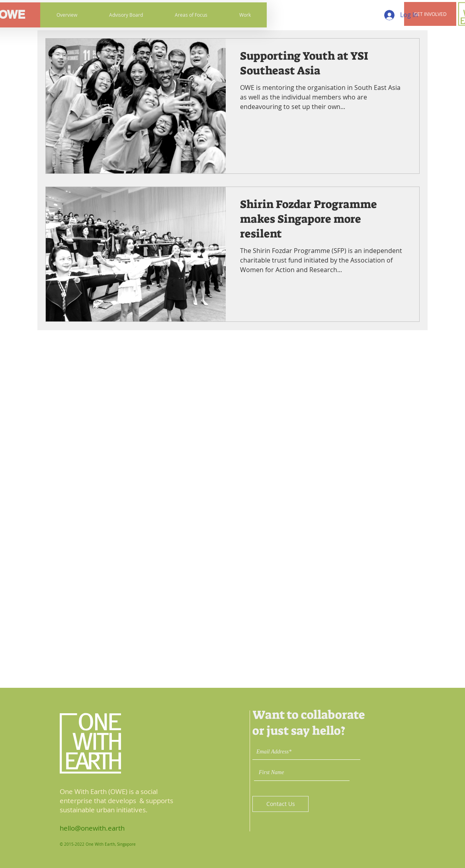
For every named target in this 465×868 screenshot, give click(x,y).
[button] (430, 14)
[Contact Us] (280, 804)
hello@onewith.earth (92, 828)
